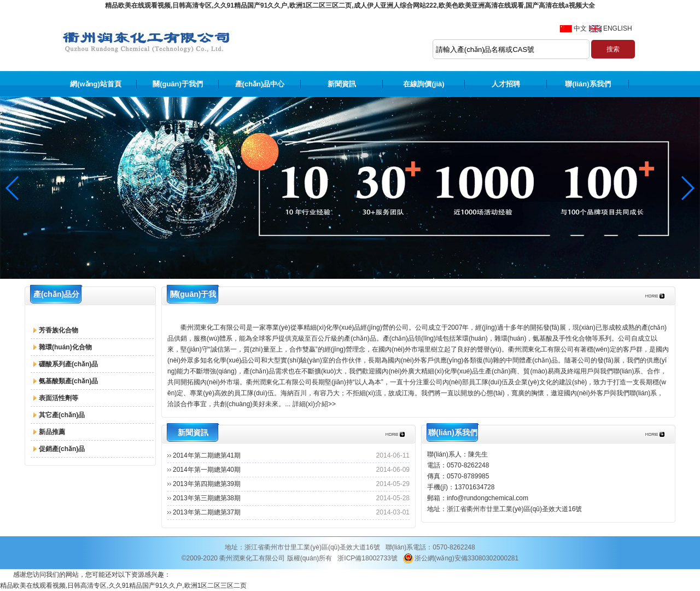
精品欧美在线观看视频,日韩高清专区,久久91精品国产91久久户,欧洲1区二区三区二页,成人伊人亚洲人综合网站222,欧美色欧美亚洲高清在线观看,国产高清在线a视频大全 (350, 5)
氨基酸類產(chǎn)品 (68, 381)
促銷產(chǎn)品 (62, 449)
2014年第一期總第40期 (207, 470)
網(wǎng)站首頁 (96, 84)
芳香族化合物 (59, 330)
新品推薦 (52, 432)
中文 (580, 28)
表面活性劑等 (59, 398)
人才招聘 (506, 84)
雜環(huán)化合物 (65, 347)
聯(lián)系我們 (588, 84)
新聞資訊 (342, 84)
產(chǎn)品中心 (260, 84)
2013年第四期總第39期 (207, 484)
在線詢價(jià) (424, 84)
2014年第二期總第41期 (207, 455)
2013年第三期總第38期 (207, 498)
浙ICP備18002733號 (367, 558)
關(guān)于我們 (178, 84)
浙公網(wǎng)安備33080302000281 (461, 558)
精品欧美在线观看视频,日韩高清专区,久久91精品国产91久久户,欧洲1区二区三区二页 (123, 586)
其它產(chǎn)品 (62, 415)
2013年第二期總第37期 (207, 512)
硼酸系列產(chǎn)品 (68, 364)
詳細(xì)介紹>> (314, 404)
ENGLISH (618, 28)
